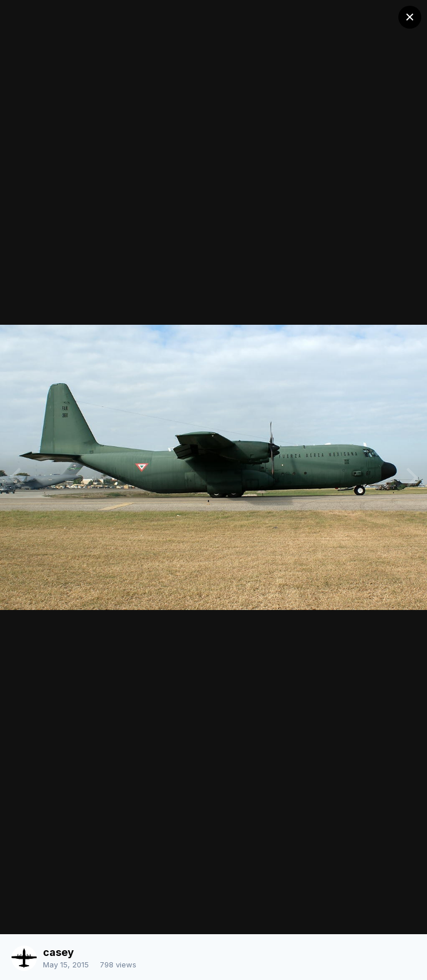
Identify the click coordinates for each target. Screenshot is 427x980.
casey (58, 952)
